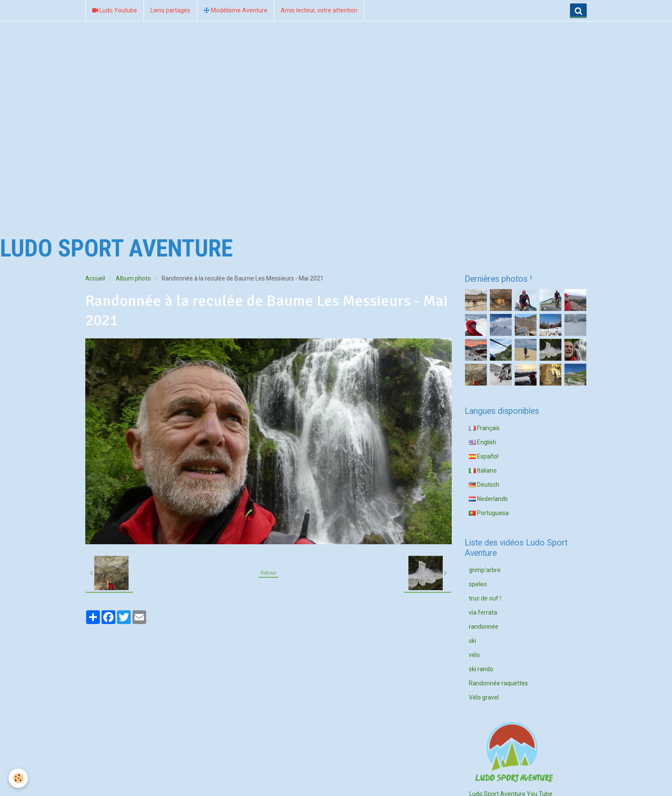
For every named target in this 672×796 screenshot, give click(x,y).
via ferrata (483, 612)
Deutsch (484, 485)
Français (484, 428)
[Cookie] (18, 778)
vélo (474, 655)
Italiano (483, 470)
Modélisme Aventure (235, 10)
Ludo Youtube (115, 10)
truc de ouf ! (485, 598)
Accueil (95, 278)
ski (472, 641)
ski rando (481, 669)
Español (484, 456)
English (483, 442)
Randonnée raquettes (498, 683)
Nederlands (488, 499)
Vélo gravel (484, 697)
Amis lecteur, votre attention (319, 10)
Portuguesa (489, 513)
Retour (268, 573)
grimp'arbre (485, 570)
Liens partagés (170, 10)
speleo (478, 584)
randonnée (484, 627)
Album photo (133, 278)
